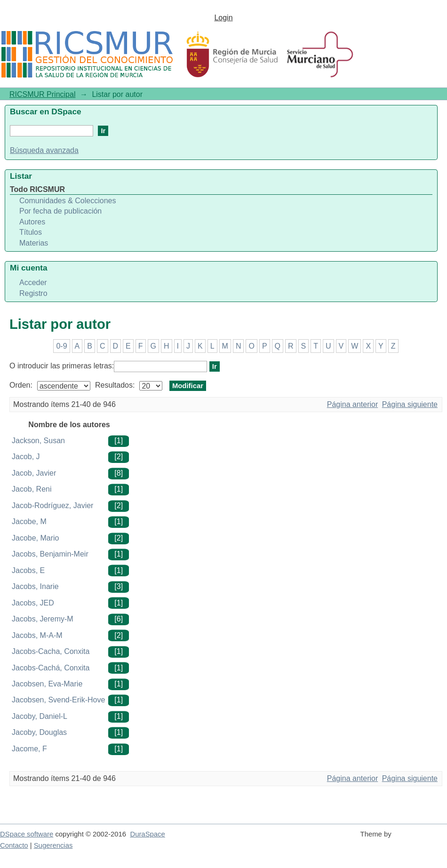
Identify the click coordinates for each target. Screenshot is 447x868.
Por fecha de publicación (60, 211)
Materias (34, 243)
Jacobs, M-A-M (37, 635)
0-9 (61, 346)
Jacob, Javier (34, 473)
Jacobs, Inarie (35, 586)
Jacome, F (29, 749)
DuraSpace (147, 834)
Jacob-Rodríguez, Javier (52, 506)
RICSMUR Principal (42, 94)
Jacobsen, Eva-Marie (47, 684)
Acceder (33, 283)
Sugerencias (53, 845)
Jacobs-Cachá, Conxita (51, 668)
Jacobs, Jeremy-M (43, 619)
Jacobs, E (28, 570)
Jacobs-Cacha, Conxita (51, 651)
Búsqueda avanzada (44, 150)
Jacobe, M (29, 522)
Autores (32, 222)
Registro (33, 293)
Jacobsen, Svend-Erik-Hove (58, 700)
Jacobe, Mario (36, 538)
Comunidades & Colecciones (68, 201)
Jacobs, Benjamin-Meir (50, 554)
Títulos (31, 232)
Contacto (14, 845)
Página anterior (353, 404)
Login (223, 18)
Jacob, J (26, 457)
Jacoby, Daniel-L (40, 716)
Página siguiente (410, 404)
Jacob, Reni (32, 489)
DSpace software (27, 834)
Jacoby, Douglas (39, 732)
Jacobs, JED (33, 603)
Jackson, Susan (38, 441)
